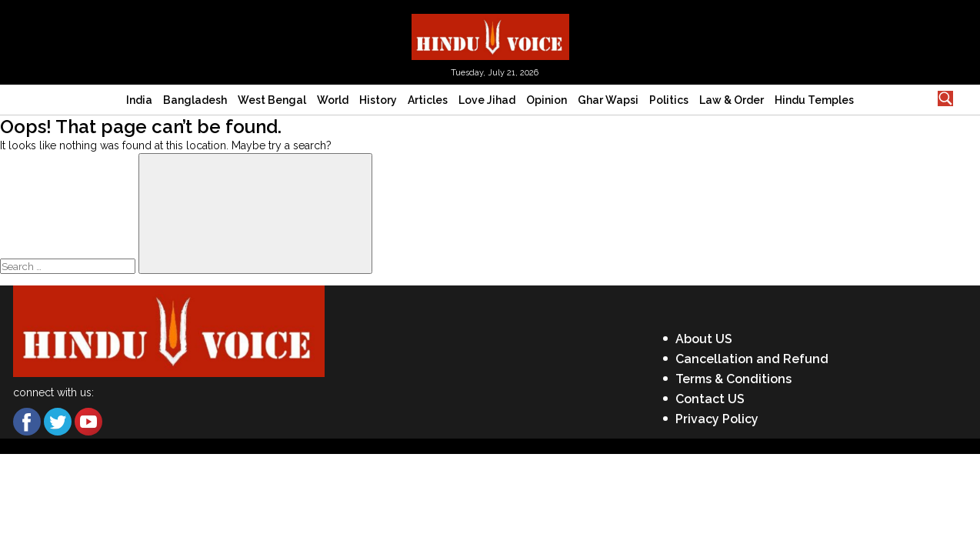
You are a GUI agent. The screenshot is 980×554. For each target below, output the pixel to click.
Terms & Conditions (733, 379)
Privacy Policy (717, 419)
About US (704, 339)
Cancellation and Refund (752, 359)
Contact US (710, 399)
